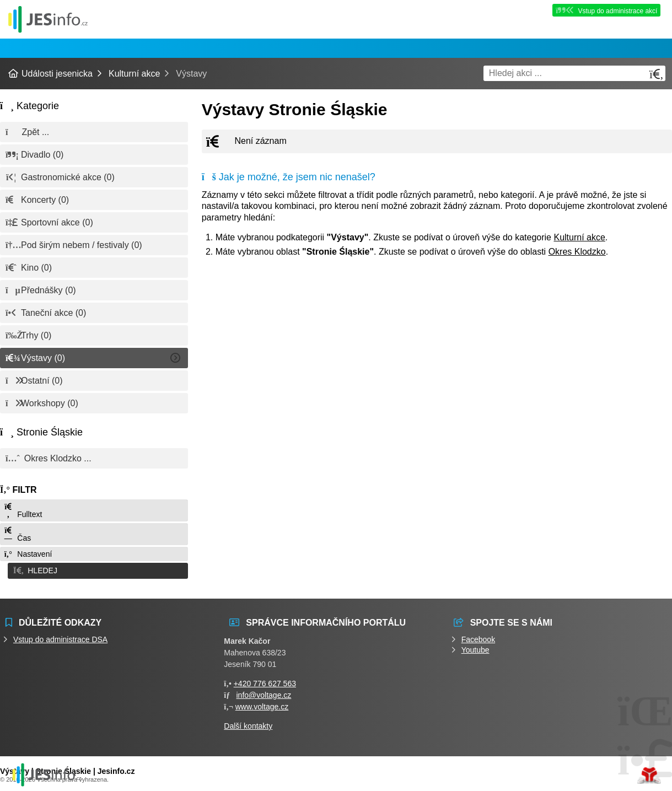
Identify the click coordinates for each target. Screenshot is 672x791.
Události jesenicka (48, 19)
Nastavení (28, 554)
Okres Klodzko (577, 252)
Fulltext (23, 511)
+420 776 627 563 (265, 681)
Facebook (478, 637)
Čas (17, 534)
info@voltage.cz (264, 692)
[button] (94, 569)
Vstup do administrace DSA (60, 637)
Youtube (475, 647)
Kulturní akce (134, 74)
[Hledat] (657, 74)
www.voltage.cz (262, 704)
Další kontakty (248, 723)
